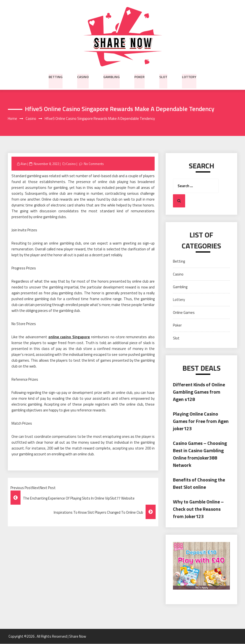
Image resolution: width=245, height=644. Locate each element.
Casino (83, 76)
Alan (24, 164)
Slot (163, 76)
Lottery (189, 76)
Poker (139, 76)
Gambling (112, 76)
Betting (56, 76)
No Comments (94, 164)
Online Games (184, 312)
